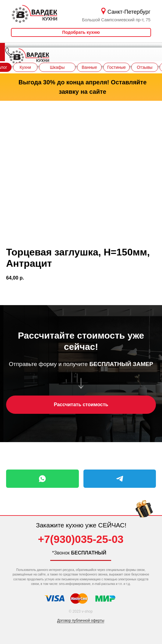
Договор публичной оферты (81, 621)
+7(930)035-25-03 (81, 539)
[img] (144, 514)
